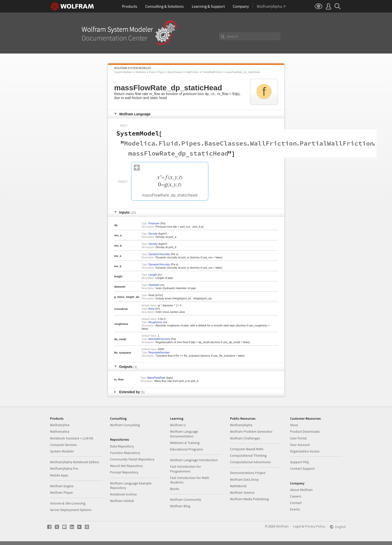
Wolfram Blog (180, 506)
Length (153, 275)
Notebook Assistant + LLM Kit (72, 438)
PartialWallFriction (212, 72)
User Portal (298, 438)
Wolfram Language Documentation (184, 434)
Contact (296, 503)
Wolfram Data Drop (244, 479)
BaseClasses (175, 72)
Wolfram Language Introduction (194, 460)
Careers (296, 496)
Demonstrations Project (248, 473)
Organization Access (305, 451)
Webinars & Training (185, 443)
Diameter (154, 285)
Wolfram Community (186, 499)
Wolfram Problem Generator (251, 431)
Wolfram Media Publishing (249, 499)
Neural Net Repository (126, 466)
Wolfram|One (60, 425)
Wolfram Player (61, 492)
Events (295, 509)
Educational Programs (186, 449)
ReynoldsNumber (159, 352)
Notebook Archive (123, 494)
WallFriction (192, 72)
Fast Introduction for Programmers (185, 469)
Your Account (300, 445)
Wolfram (282, 526)
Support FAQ (299, 462)
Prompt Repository (124, 472)
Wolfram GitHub (122, 501)
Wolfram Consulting (125, 425)
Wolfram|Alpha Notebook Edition (75, 462)
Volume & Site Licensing (68, 503)
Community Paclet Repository (132, 459)
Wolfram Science (242, 492)
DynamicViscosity (159, 254)
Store (294, 425)
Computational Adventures (250, 462)
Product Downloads (305, 431)
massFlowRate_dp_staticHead (243, 72)
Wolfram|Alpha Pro (64, 468)
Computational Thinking (248, 455)
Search (232, 37)
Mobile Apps (59, 475)
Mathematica (60, 431)
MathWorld (238, 486)
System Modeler (123, 72)
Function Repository (125, 453)
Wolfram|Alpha (241, 425)
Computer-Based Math (247, 449)
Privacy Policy (315, 526)
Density (153, 234)
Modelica (141, 72)
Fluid (152, 72)
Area (151, 309)
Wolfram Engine (62, 486)
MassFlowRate (156, 378)
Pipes (161, 72)
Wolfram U (178, 425)
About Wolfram (301, 490)
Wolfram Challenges (245, 438)
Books (175, 489)
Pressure (154, 223)
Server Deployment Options (71, 510)
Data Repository (122, 446)
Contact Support (302, 468)
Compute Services (63, 445)
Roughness (155, 322)
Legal (297, 526)
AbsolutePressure (159, 339)
